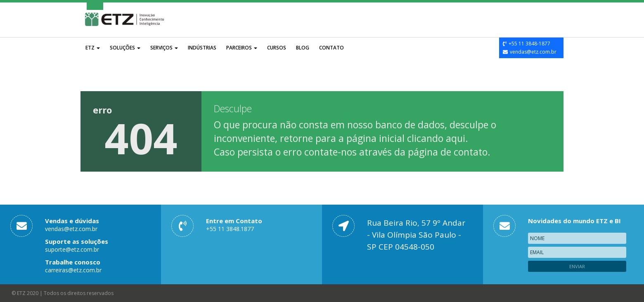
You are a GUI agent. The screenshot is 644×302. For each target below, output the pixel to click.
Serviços (164, 48)
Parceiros (242, 48)
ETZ (93, 48)
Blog (303, 48)
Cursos (277, 48)
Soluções (125, 48)
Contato (331, 48)
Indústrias (202, 48)
